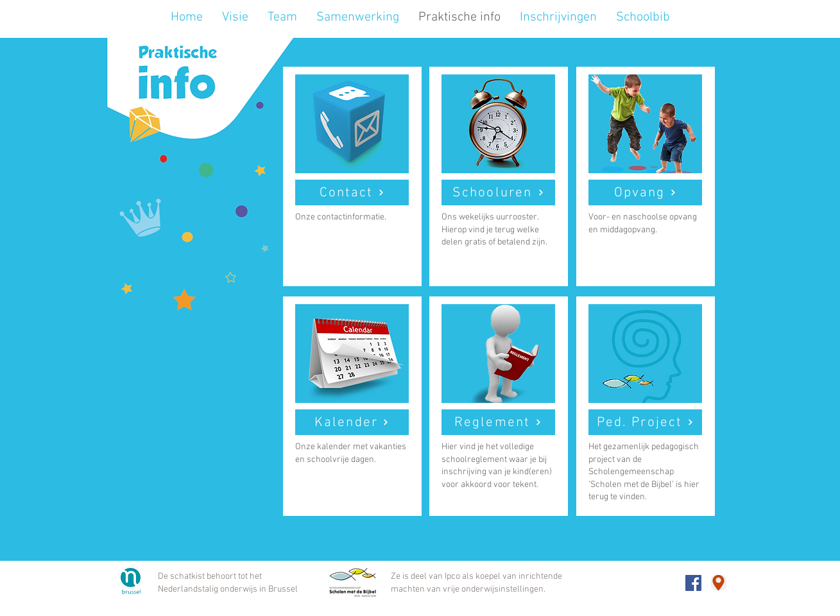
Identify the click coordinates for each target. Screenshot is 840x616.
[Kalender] (352, 422)
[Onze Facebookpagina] (693, 583)
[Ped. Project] (645, 422)
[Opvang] (645, 193)
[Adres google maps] (719, 583)
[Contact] (352, 193)
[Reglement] (498, 422)
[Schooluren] (498, 193)
